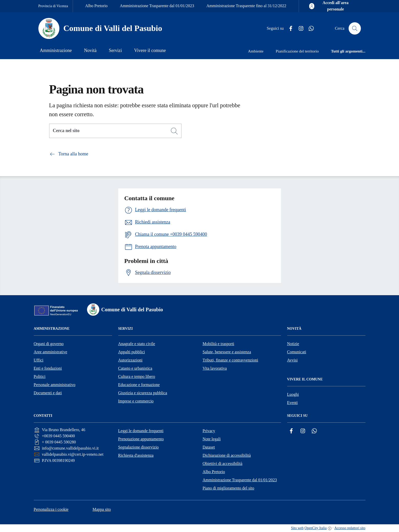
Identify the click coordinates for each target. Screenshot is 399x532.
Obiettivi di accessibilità (223, 464)
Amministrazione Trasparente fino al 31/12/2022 (246, 6)
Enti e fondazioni (48, 368)
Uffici (39, 360)
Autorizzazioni (130, 360)
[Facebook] (289, 29)
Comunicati (297, 352)
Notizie (293, 344)
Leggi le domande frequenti (141, 431)
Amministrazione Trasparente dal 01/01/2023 (157, 6)
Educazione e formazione (139, 385)
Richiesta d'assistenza (136, 455)
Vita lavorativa (215, 368)
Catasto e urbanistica (135, 368)
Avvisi (292, 360)
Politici (40, 376)
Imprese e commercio (136, 401)
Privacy (209, 431)
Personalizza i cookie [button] (51, 509)
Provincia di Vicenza (53, 6)
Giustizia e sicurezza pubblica (143, 393)
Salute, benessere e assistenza (227, 352)
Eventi (293, 403)
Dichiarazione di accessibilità (227, 455)
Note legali (212, 439)
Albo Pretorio (96, 6)
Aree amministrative (51, 352)
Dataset (209, 447)
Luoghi (293, 394)
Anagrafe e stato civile (137, 344)
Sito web (297, 528)
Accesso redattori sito (350, 528)
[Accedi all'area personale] (332, 6)
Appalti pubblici (132, 352)
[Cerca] (174, 131)
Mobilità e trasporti (219, 344)
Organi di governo (49, 344)
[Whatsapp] (309, 29)
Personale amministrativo (55, 385)
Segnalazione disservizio (139, 447)
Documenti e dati (48, 393)
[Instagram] (299, 29)
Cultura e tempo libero (137, 376)
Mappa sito (102, 509)
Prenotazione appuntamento (141, 439)
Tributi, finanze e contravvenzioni (230, 360)
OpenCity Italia (316, 528)
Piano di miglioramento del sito (229, 488)
